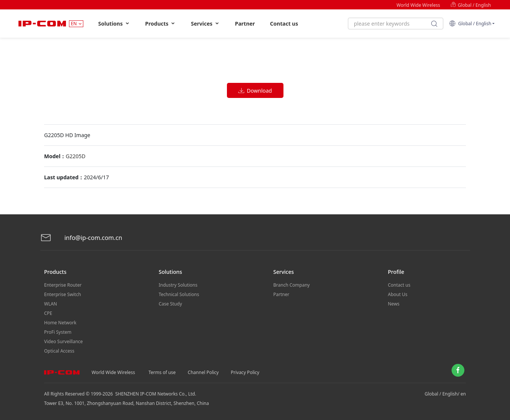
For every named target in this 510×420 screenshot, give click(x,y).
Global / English (471, 5)
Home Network (60, 323)
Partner (245, 24)
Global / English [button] (470, 24)
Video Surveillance (64, 341)
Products (160, 24)
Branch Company (292, 285)
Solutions (114, 24)
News (394, 304)
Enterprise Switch (63, 294)
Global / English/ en (445, 394)
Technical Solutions (179, 294)
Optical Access (59, 351)
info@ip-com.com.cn (81, 238)
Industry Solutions (178, 285)
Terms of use (162, 372)
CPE (48, 313)
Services (205, 24)
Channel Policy (203, 372)
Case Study (170, 304)
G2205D (75, 156)
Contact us (284, 24)
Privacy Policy (245, 372)
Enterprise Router (63, 285)
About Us (398, 294)
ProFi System (58, 332)
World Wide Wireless (418, 5)
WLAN (51, 304)
